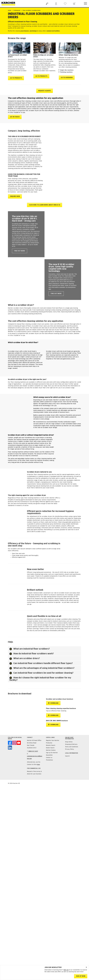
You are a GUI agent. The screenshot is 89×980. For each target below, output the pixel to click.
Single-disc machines (67, 70)
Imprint (67, 756)
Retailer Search (51, 745)
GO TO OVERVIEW (67, 78)
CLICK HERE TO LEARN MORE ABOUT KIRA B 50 (45, 205)
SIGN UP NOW (81, 976)
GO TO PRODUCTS (16, 78)
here (38, 765)
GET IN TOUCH (15, 117)
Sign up (66, 970)
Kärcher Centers (51, 750)
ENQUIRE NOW (15, 196)
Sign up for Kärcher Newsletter (52, 754)
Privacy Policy (70, 749)
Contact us (49, 758)
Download (53, 703)
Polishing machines (66, 72)
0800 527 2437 (33, 751)
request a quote (45, 91)
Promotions (49, 760)
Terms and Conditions (72, 747)
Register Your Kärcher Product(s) (53, 742)
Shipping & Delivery (71, 744)
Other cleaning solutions (68, 55)
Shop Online (69, 742)
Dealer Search (50, 748)
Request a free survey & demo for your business (34, 773)
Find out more (20, 251)
